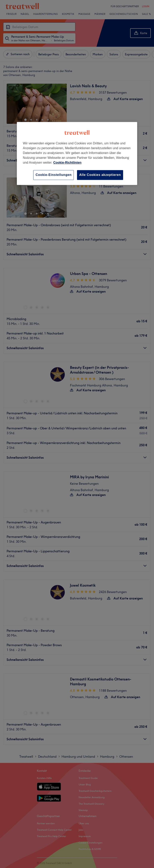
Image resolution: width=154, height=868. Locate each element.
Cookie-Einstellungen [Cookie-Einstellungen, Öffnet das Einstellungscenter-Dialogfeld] (54, 175)
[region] (77, 153)
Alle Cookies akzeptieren (100, 175)
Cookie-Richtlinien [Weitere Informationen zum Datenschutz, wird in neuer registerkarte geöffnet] (67, 163)
